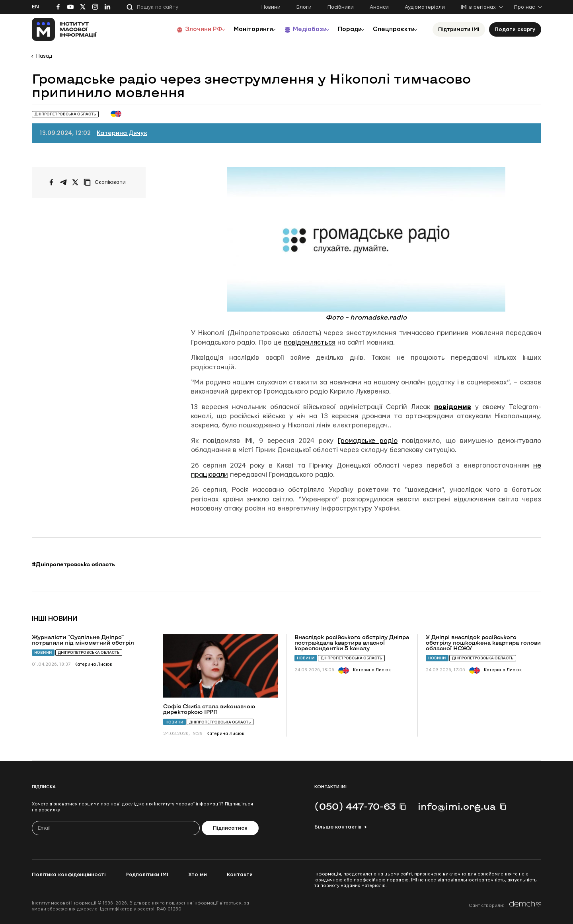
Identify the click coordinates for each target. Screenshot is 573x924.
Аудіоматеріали (425, 7)
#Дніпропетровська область (73, 564)
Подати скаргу (515, 29)
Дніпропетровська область (89, 652)
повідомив (453, 407)
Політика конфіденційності (69, 875)
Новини (271, 7)
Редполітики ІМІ (147, 875)
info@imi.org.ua (457, 806)
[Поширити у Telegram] (63, 182)
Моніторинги (239, 29)
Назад (44, 56)
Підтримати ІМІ (459, 29)
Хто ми (198, 875)
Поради (343, 29)
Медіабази (298, 29)
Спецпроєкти (391, 29)
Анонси (379, 7)
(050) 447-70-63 (355, 806)
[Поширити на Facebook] (51, 182)
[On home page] (64, 29)
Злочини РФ (185, 29)
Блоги (304, 7)
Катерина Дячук (122, 133)
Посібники (341, 7)
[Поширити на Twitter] (75, 182)
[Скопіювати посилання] (107, 182)
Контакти (240, 875)
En (35, 7)
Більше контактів (338, 827)
